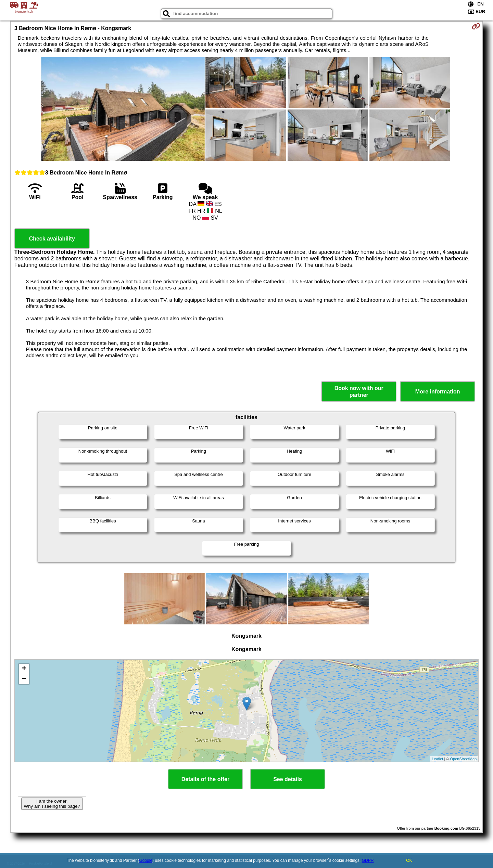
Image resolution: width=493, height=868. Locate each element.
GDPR (368, 860)
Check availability (52, 239)
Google (146, 860)
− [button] (24, 679)
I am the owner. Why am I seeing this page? (52, 804)
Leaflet (437, 759)
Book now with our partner (359, 391)
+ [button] (24, 669)
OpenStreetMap (464, 759)
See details (288, 779)
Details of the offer (205, 779)
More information (438, 392)
